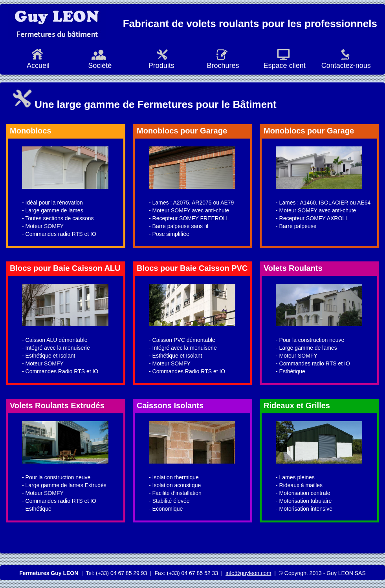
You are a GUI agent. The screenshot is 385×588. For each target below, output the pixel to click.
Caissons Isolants (170, 405)
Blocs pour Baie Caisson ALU (65, 268)
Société (99, 62)
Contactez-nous (345, 62)
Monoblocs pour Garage (182, 131)
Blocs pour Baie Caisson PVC (192, 268)
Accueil (37, 62)
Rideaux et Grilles (297, 405)
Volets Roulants (293, 268)
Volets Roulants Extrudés (57, 405)
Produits (160, 62)
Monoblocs (31, 131)
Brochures (222, 62)
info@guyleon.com (248, 573)
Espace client (284, 62)
